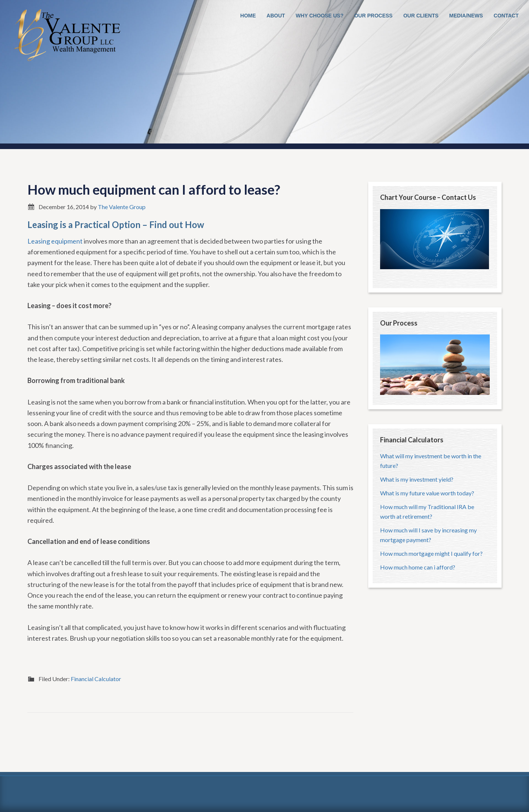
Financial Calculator (96, 679)
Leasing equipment (55, 241)
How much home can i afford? (418, 567)
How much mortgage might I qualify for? (431, 553)
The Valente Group (67, 37)
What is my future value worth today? (427, 493)
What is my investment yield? (417, 479)
